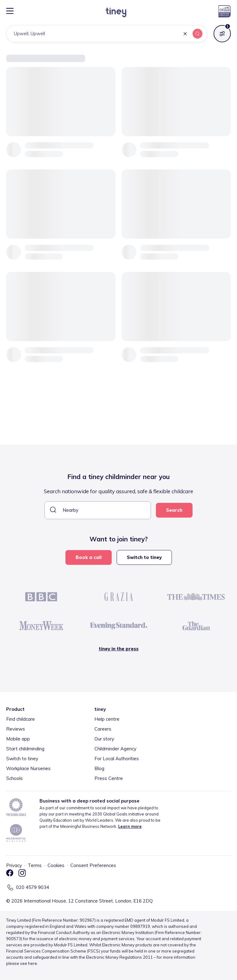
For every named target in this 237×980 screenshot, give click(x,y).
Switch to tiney (144, 557)
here (33, 963)
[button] (185, 34)
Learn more (130, 826)
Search (174, 510)
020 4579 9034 (33, 887)
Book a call (89, 557)
